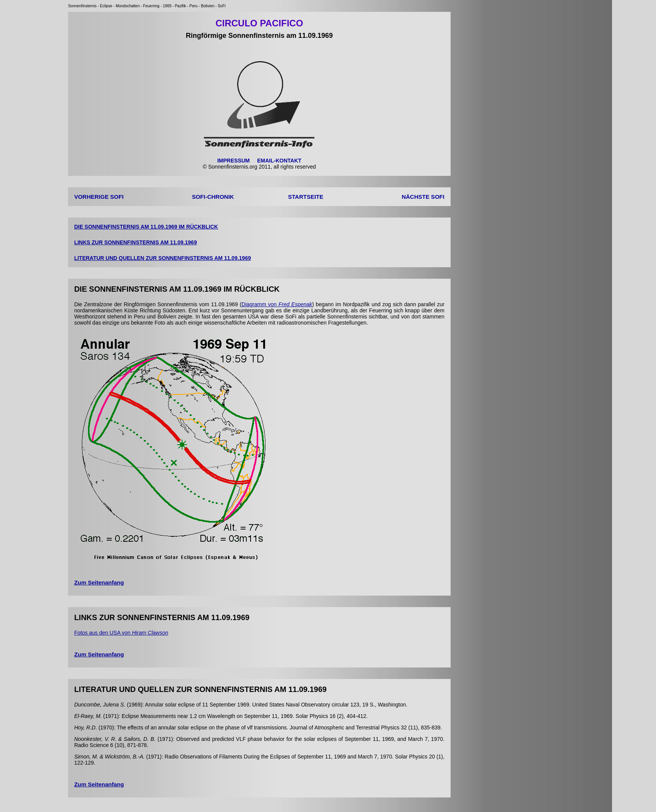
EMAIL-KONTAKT (279, 161)
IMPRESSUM (234, 161)
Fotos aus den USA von (121, 633)
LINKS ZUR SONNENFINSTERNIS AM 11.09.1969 (136, 242)
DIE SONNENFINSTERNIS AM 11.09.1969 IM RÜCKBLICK (146, 227)
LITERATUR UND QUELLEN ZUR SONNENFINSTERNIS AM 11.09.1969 (163, 258)
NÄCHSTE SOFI (423, 197)
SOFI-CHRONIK (213, 197)
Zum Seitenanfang (99, 582)
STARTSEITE (306, 197)
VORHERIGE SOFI (99, 197)
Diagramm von (277, 304)
